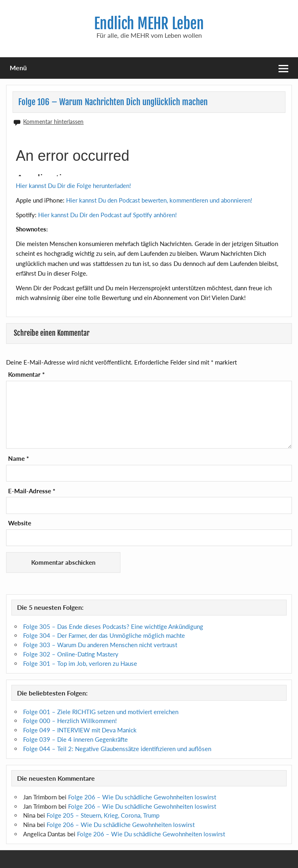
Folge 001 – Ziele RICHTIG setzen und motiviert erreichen (101, 712)
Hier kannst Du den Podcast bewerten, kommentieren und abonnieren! (159, 200)
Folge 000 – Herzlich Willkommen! (70, 721)
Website (20, 523)
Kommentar (26, 375)
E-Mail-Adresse (32, 491)
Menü (18, 68)
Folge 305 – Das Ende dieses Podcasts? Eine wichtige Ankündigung (113, 626)
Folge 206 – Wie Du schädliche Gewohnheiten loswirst (142, 797)
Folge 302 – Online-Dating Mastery (71, 654)
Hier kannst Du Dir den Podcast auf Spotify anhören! (107, 215)
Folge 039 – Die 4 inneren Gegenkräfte (75, 739)
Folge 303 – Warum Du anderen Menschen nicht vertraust (100, 645)
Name (18, 459)
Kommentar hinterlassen (53, 122)
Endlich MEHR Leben (149, 24)
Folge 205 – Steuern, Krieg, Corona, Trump (103, 815)
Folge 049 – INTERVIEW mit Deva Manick (80, 730)
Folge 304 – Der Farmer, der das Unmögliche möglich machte (104, 635)
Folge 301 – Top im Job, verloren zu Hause (80, 663)
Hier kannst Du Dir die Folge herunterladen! (73, 186)
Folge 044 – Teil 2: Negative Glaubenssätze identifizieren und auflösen (117, 749)
